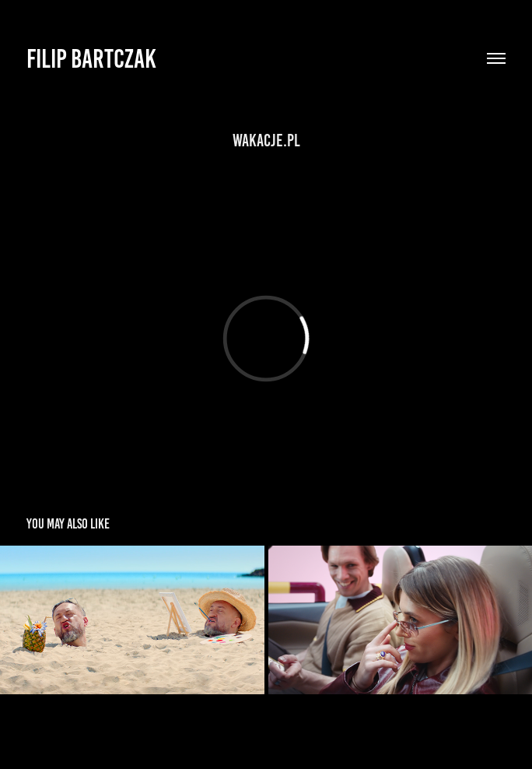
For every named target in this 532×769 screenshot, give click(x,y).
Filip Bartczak (91, 59)
